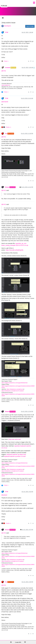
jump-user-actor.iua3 (15, 437)
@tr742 (4, 69)
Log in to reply (30, 24)
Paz (6, 132)
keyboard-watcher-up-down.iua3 (16, 453)
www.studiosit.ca (6, 83)
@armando (5, 100)
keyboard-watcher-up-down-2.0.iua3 (15, 454)
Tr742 (7, 30)
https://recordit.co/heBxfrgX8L (15, 248)
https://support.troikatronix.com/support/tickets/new (14, 381)
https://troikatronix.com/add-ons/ (15, 387)
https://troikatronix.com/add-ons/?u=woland (13, 389)
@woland (4, 493)
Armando (8, 66)
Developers (8, 24)
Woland (7, 185)
